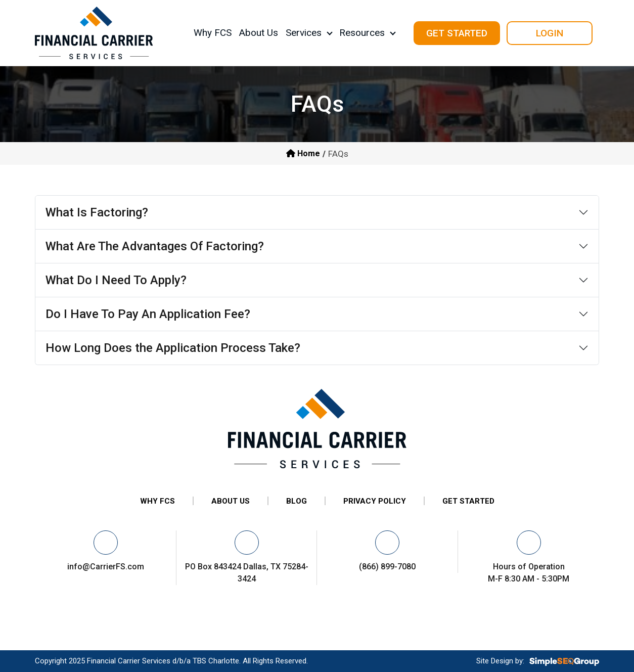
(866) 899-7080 (387, 567)
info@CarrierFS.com (106, 567)
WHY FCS (157, 501)
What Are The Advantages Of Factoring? (155, 246)
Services (304, 33)
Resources (362, 33)
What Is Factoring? (97, 212)
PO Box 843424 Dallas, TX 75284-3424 (247, 573)
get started (457, 33)
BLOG (297, 501)
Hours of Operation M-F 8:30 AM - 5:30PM (529, 573)
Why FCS (213, 33)
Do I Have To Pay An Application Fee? (148, 314)
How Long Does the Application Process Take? (173, 348)
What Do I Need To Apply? (116, 280)
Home (303, 153)
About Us (259, 33)
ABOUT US (231, 501)
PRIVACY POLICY (375, 501)
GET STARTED (468, 501)
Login (550, 33)
